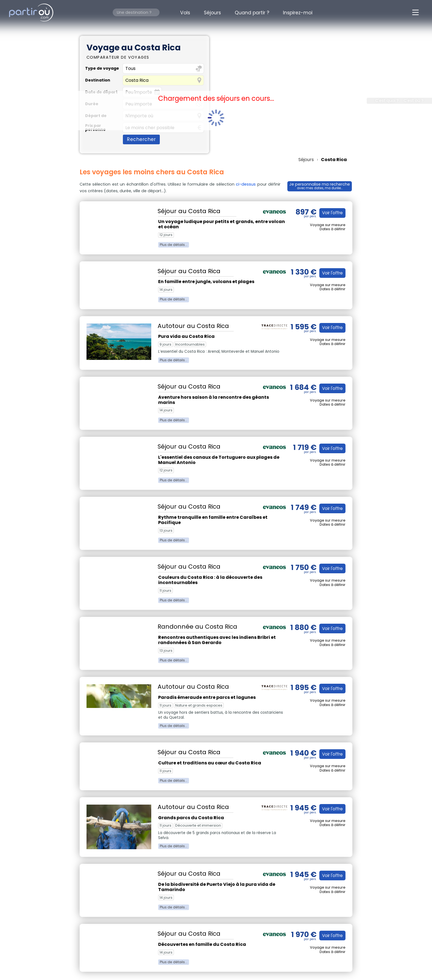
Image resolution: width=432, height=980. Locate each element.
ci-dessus (245, 184)
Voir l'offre (332, 213)
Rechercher (141, 139)
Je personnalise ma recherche (320, 186)
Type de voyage (102, 68)
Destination (98, 80)
